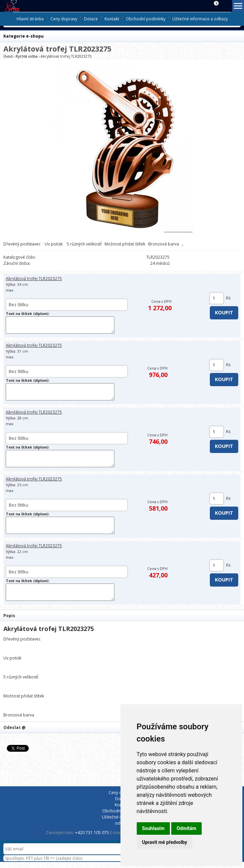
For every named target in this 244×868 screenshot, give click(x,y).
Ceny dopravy (64, 19)
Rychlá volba (27, 56)
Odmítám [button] (186, 828)
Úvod (8, 56)
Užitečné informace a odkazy (200, 19)
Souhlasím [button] (153, 828)
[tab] (122, 615)
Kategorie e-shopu (24, 36)
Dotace (91, 19)
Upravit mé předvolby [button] (165, 842)
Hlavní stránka (30, 19)
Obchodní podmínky (146, 19)
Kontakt (112, 19)
